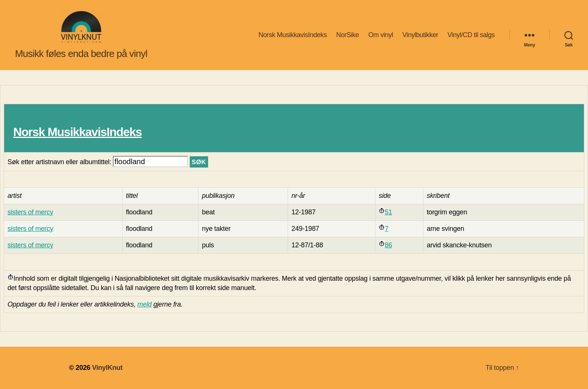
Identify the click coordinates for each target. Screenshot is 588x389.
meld (144, 304)
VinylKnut (107, 368)
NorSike (347, 35)
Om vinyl (381, 35)
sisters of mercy (30, 212)
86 (388, 245)
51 (388, 212)
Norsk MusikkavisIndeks (292, 35)
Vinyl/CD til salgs (471, 35)
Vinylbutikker (420, 35)
